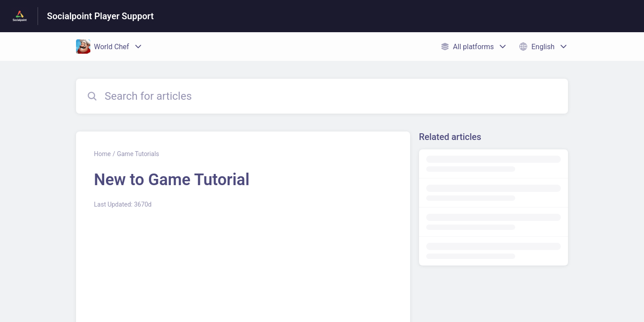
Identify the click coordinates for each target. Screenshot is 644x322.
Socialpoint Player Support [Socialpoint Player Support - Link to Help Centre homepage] (100, 16)
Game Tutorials (138, 154)
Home (102, 154)
